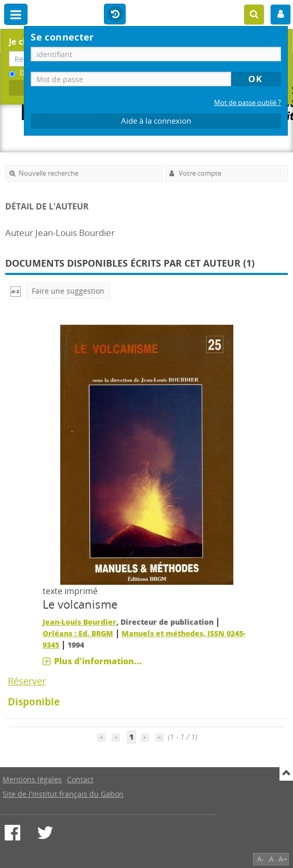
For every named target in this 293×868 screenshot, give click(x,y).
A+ (283, 859)
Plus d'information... (98, 661)
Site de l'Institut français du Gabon (63, 794)
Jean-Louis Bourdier (79, 622)
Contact (80, 779)
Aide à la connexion (156, 121)
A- (261, 859)
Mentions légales (32, 779)
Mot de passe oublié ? (248, 103)
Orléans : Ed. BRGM (78, 633)
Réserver (27, 681)
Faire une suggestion (68, 291)
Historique (115, 15)
